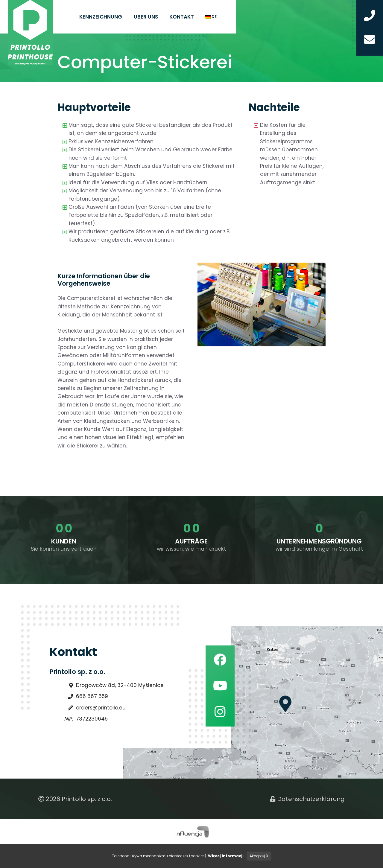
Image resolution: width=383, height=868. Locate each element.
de (211, 17)
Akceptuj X (259, 856)
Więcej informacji (226, 856)
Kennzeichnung (101, 17)
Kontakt (182, 17)
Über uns (146, 17)
